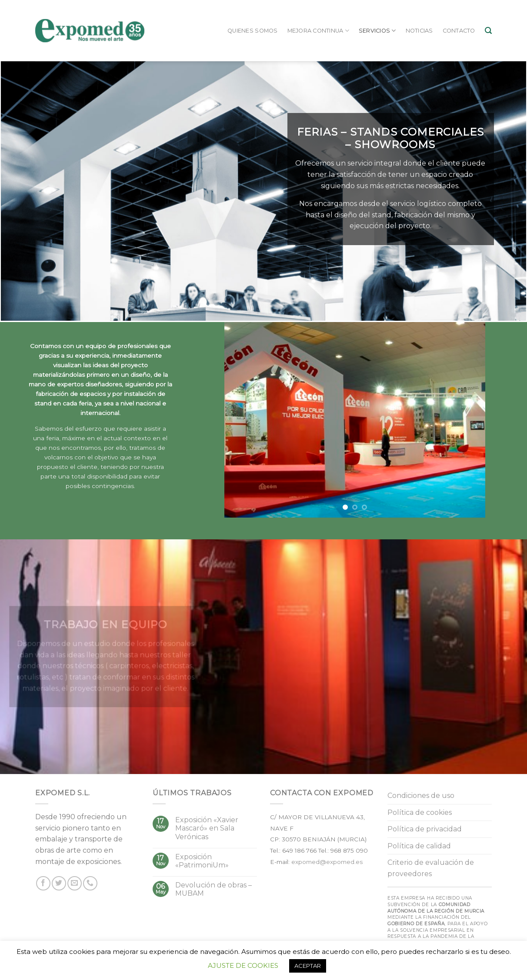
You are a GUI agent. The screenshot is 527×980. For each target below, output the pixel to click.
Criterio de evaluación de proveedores (431, 868)
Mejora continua (318, 31)
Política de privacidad (425, 829)
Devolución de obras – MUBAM (213, 889)
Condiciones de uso (421, 796)
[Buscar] (488, 31)
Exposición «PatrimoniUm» (202, 861)
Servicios (377, 31)
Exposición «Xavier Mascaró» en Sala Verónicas (207, 828)
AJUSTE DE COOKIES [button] (243, 965)
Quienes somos (252, 31)
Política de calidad (419, 846)
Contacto (459, 31)
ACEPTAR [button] (308, 966)
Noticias (419, 31)
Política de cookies (420, 812)
